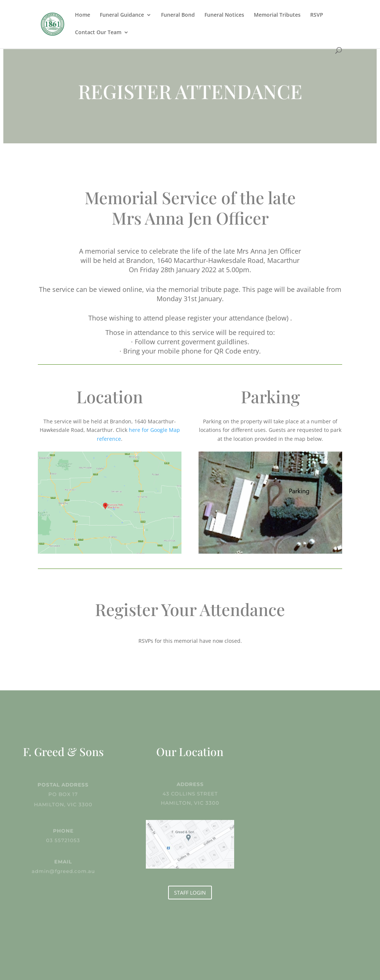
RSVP (317, 15)
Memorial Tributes (277, 15)
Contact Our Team (98, 33)
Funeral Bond (178, 15)
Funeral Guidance (122, 15)
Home (83, 15)
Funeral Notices (224, 15)
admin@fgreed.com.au (63, 871)
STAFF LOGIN (190, 893)
